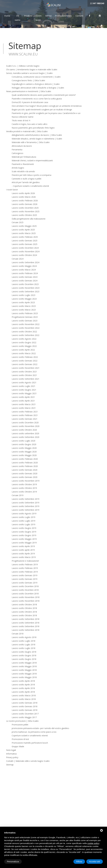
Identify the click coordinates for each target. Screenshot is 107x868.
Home (7, 16)
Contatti (79, 16)
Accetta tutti (95, 861)
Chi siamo (17, 18)
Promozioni (59, 16)
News (69, 16)
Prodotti (28, 16)
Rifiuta (79, 861)
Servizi (48, 16)
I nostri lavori (38, 18)
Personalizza (13, 861)
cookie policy (93, 843)
